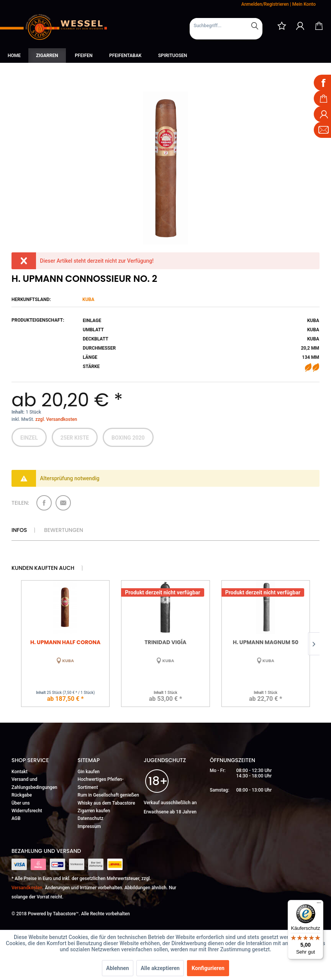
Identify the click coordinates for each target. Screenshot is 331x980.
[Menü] (319, 905)
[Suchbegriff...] (226, 26)
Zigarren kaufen (94, 811)
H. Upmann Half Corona (65, 642)
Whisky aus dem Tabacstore (107, 803)
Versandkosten (27, 888)
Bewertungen (64, 530)
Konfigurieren (208, 968)
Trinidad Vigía (165, 642)
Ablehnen (118, 968)
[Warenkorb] (319, 26)
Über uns (21, 803)
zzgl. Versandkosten (56, 419)
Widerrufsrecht (27, 811)
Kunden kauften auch (43, 568)
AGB (16, 818)
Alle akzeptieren (160, 968)
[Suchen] (255, 26)
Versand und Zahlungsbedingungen (34, 783)
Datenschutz (91, 818)
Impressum (89, 826)
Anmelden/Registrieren (265, 4)
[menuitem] (226, 29)
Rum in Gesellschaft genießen (108, 795)
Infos (19, 530)
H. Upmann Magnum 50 (266, 642)
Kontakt (20, 772)
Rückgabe (22, 795)
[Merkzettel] (282, 26)
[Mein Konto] (300, 26)
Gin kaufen (89, 772)
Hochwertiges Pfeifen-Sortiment (101, 783)
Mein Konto (304, 4)
